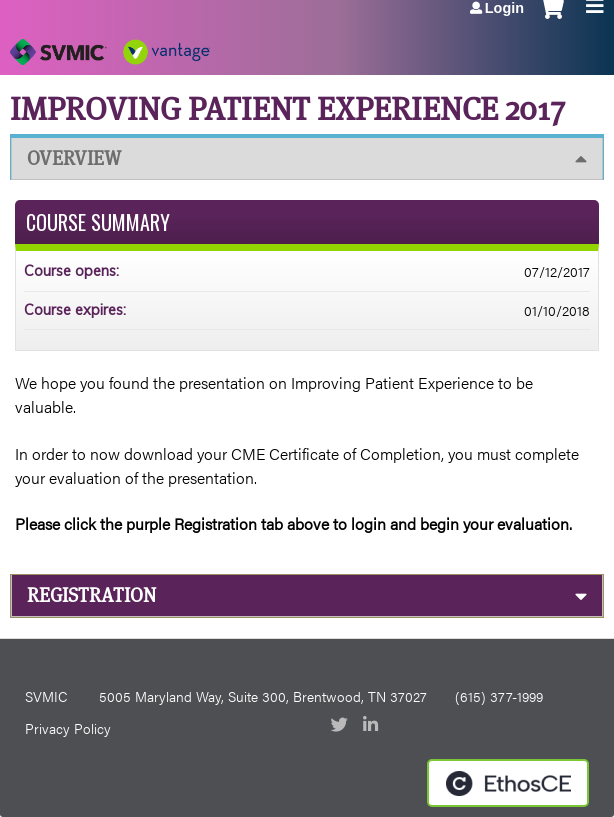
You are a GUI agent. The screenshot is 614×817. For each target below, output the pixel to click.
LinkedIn (373, 726)
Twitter (341, 726)
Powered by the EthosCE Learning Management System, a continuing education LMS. (508, 783)
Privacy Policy (68, 728)
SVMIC (46, 696)
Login (504, 8)
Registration (91, 595)
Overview (74, 158)
